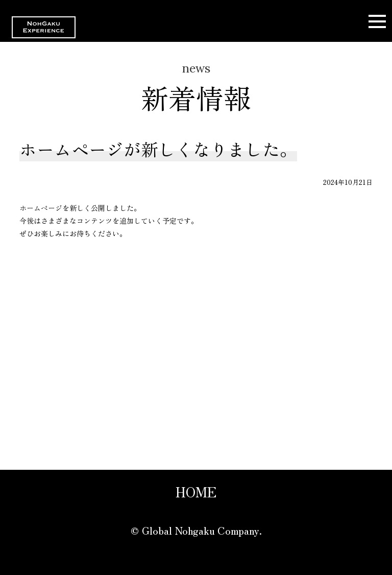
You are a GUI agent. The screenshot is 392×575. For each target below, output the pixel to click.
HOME (196, 492)
